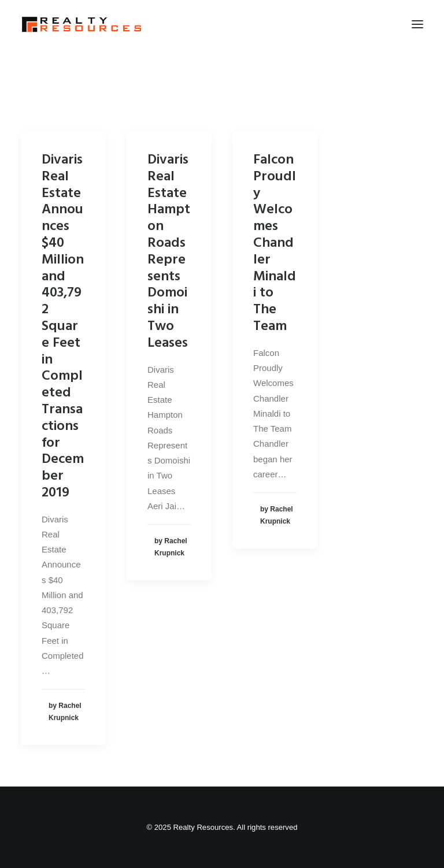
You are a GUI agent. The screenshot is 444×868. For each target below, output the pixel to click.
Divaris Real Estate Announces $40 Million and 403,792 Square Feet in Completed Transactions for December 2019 (63, 327)
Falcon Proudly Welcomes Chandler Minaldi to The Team (275, 243)
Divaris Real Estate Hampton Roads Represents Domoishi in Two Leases (169, 252)
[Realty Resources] (82, 24)
